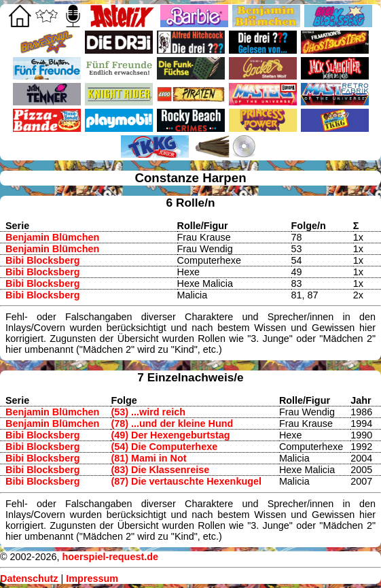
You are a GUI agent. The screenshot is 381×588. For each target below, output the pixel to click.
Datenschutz (29, 578)
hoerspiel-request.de (110, 557)
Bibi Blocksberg (43, 260)
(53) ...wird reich (148, 412)
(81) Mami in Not (148, 458)
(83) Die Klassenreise (160, 470)
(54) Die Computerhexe (164, 447)
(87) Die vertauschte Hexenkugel (186, 481)
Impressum (92, 578)
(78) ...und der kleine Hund (172, 423)
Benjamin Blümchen (52, 237)
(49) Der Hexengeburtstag (170, 435)
